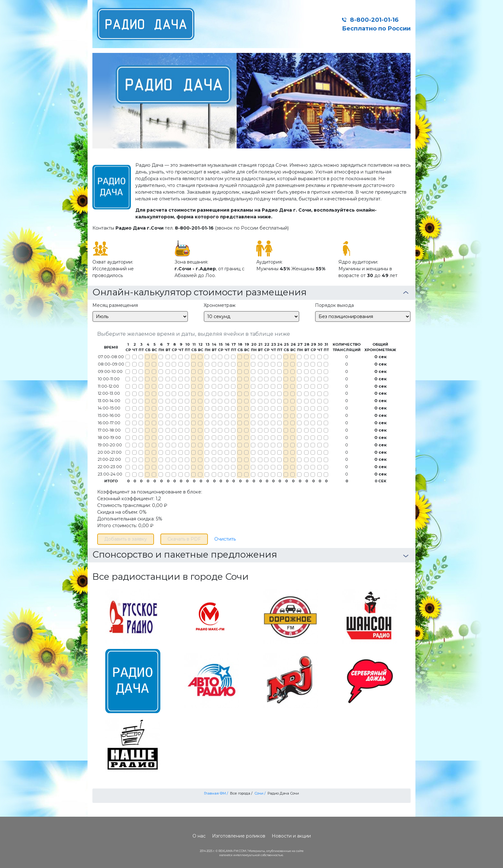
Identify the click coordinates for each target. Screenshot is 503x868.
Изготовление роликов (239, 836)
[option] (251, 101)
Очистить (225, 539)
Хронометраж (220, 305)
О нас (199, 836)
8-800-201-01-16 (374, 20)
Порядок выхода (334, 305)
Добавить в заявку (126, 539)
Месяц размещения (115, 305)
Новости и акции (291, 836)
